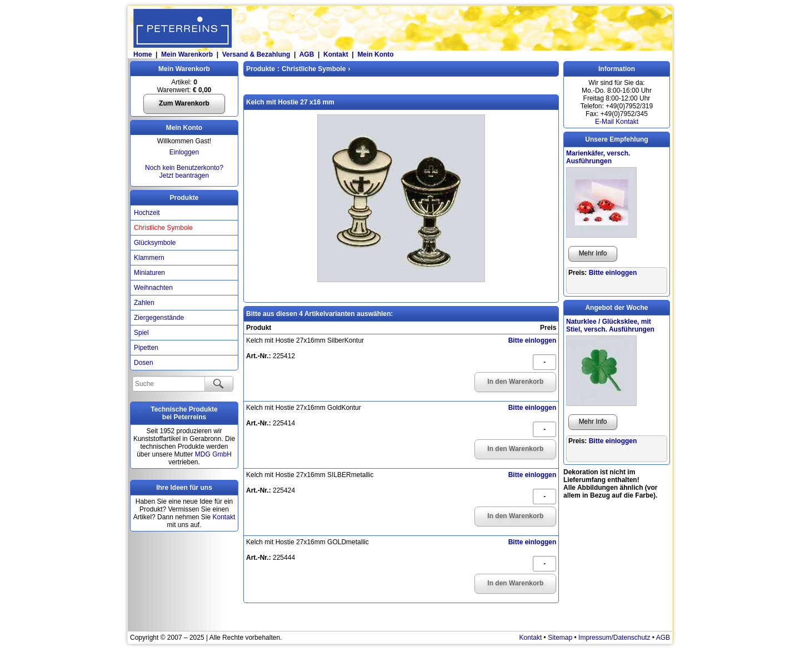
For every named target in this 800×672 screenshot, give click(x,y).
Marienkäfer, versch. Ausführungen (598, 157)
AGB (307, 54)
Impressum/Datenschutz (614, 638)
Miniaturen (149, 273)
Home (142, 54)
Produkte (184, 198)
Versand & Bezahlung (256, 54)
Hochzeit (147, 213)
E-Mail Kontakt (617, 122)
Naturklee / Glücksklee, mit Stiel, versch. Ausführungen (610, 325)
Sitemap (560, 638)
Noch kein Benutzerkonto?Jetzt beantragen (184, 172)
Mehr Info (593, 253)
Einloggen (184, 152)
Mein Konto (375, 54)
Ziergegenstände (159, 318)
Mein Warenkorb (187, 54)
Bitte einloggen (532, 340)
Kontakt (336, 54)
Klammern (149, 258)
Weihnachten (153, 288)
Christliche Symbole (163, 228)
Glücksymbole (155, 243)
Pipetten (146, 348)
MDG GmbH (213, 454)
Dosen (144, 363)
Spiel (141, 333)
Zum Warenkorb (184, 103)
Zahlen (144, 303)
